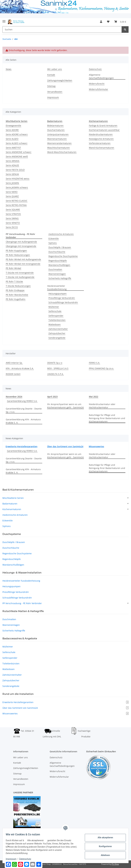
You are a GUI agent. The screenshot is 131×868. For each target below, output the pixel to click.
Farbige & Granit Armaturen (103, 126)
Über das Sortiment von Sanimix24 (65, 446)
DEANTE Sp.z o (55, 363)
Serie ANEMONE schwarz (19, 152)
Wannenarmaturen (57, 139)
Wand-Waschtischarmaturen (62, 152)
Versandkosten (55, 92)
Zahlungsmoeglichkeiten (60, 80)
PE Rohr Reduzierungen (18, 255)
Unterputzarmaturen (58, 134)
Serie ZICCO (12, 227)
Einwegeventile (13, 126)
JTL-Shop (115, 864)
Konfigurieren (104, 846)
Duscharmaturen (56, 130)
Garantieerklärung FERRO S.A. (22, 401)
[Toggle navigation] (4, 20)
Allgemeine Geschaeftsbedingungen (101, 76)
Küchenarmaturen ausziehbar (104, 130)
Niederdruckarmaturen (101, 134)
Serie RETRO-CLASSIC (17, 201)
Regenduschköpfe (58, 261)
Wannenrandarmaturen (59, 143)
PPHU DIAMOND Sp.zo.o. (101, 368)
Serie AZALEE (12, 165)
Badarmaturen (10, 504)
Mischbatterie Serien (13, 498)
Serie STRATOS (13, 214)
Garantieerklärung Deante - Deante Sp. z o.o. (24, 410)
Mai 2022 (94, 397)
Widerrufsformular (98, 89)
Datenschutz (95, 69)
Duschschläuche (57, 252)
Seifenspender (56, 316)
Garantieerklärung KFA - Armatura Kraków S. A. (23, 421)
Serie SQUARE (13, 210)
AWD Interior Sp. (14, 363)
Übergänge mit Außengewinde (21, 242)
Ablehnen (104, 855)
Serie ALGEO (12, 139)
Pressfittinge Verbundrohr (62, 298)
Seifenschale (55, 311)
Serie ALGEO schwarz (17, 143)
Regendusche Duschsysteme (63, 256)
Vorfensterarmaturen (100, 143)
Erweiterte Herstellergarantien (22, 446)
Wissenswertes (96, 446)
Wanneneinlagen (57, 274)
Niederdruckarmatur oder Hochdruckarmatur (102, 406)
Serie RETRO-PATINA (16, 205)
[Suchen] (62, 29)
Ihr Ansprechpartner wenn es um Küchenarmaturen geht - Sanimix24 (65, 406)
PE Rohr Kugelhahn (16, 299)
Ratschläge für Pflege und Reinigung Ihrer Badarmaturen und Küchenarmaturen (107, 418)
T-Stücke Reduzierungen (18, 286)
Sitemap (51, 86)
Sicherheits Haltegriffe (60, 278)
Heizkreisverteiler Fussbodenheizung (57, 288)
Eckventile (54, 238)
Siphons (53, 243)
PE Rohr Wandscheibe (17, 295)
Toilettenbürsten (57, 320)
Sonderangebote (57, 338)
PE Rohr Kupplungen (16, 251)
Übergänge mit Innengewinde (21, 246)
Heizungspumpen (58, 294)
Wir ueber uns (55, 69)
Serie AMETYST (13, 148)
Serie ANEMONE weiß (17, 156)
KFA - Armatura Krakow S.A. (20, 368)
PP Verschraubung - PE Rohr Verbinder (22, 603)
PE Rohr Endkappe (15, 290)
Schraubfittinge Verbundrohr (63, 302)
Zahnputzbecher (57, 333)
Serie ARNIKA (13, 161)
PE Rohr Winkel (13, 268)
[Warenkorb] (120, 22)
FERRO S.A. (94, 363)
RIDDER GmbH (13, 374)
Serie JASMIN (12, 183)
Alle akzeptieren (104, 838)
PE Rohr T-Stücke (14, 281)
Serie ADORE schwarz (17, 134)
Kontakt (51, 75)
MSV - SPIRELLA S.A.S (58, 368)
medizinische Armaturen (61, 234)
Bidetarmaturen (55, 126)
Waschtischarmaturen (59, 148)
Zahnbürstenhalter (58, 329)
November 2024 (14, 397)
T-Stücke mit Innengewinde (20, 273)
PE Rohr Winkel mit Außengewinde (23, 259)
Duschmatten (55, 269)
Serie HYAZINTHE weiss (18, 179)
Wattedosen (55, 324)
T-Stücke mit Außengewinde (20, 277)
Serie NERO (12, 192)
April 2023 (52, 397)
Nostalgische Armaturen (101, 139)
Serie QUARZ (12, 196)
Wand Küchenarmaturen (102, 148)
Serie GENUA (12, 174)
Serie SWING (12, 218)
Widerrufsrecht (97, 84)
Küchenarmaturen (12, 509)
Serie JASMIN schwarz (17, 187)
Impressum (53, 97)
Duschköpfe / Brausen (60, 247)
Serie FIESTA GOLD (15, 170)
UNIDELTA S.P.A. (55, 374)
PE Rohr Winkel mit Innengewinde (23, 264)
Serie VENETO (13, 223)
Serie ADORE (12, 130)
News (9, 69)
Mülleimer (54, 307)
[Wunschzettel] (108, 22)
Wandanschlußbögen (59, 265)
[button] (101, 22)
